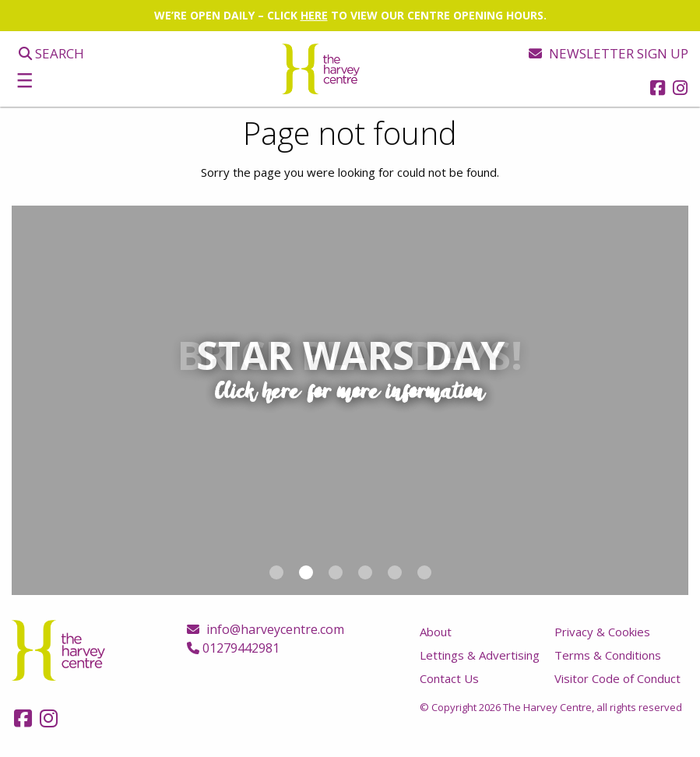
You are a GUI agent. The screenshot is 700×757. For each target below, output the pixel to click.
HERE (314, 15)
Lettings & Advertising (480, 655)
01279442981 (233, 648)
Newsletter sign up (609, 53)
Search (51, 53)
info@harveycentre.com (266, 629)
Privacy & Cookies (602, 632)
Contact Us (449, 678)
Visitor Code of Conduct (617, 678)
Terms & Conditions (608, 655)
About (436, 632)
